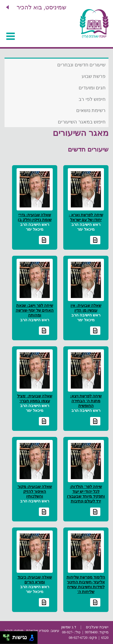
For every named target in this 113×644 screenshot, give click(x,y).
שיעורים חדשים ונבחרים (81, 65)
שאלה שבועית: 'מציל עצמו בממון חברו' (35, 398)
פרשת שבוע (94, 76)
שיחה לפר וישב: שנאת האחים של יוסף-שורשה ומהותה (35, 310)
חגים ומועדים (92, 88)
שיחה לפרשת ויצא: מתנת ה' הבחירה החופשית (86, 401)
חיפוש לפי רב (92, 99)
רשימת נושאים (91, 110)
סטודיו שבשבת (38, 631)
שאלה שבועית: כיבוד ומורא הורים (35, 580)
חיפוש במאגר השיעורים (82, 122)
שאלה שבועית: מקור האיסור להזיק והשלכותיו (35, 491)
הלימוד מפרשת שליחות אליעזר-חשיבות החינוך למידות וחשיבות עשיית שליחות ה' (86, 584)
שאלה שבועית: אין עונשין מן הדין (86, 308)
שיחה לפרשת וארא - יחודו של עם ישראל (86, 217)
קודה (9, 631)
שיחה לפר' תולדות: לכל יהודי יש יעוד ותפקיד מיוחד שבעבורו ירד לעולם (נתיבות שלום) (86, 496)
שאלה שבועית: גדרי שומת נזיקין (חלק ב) (35, 217)
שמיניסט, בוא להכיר (41, 7)
